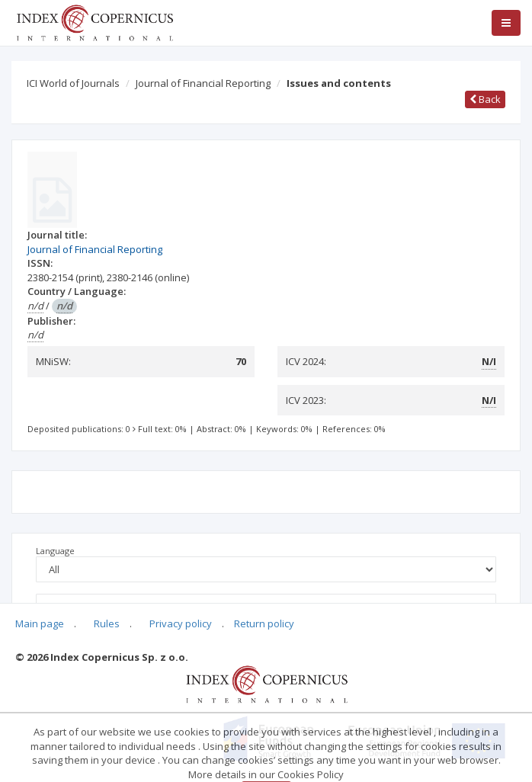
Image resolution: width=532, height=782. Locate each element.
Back (485, 99)
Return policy (264, 623)
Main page (40, 623)
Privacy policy (181, 623)
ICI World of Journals (73, 83)
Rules (107, 623)
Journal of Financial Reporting (203, 83)
